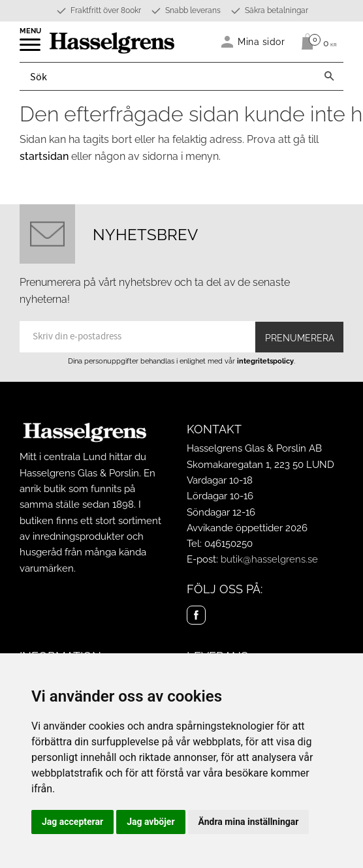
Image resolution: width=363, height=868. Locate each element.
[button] (31, 49)
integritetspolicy (265, 361)
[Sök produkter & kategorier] (167, 76)
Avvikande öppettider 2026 (247, 528)
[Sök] (329, 76)
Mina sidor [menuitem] (261, 41)
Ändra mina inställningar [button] (249, 822)
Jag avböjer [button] (150, 822)
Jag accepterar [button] (72, 822)
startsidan (44, 156)
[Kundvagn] (316, 42)
